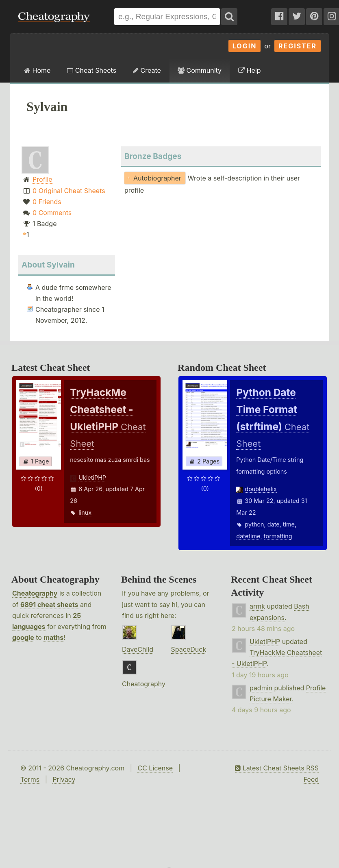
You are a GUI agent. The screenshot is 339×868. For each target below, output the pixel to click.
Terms (30, 779)
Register (298, 46)
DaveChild (138, 649)
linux (85, 512)
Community (200, 70)
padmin (261, 688)
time (289, 524)
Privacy (64, 779)
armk (257, 606)
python (254, 524)
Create (147, 70)
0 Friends (47, 202)
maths (53, 637)
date (274, 524)
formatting (278, 536)
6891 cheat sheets (49, 605)
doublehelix (261, 489)
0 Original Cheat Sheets (69, 191)
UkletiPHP (92, 478)
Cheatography (35, 593)
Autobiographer (157, 178)
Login (245, 46)
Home (37, 70)
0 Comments (52, 213)
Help (249, 70)
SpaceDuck (189, 649)
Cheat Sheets (92, 70)
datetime (248, 536)
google (23, 637)
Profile (42, 179)
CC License (155, 768)
